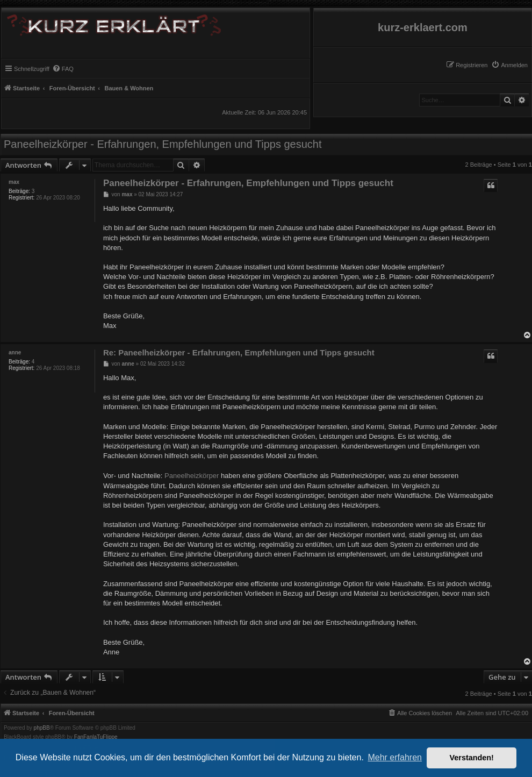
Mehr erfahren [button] (395, 757)
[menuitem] (509, 65)
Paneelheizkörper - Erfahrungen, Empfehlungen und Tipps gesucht (163, 144)
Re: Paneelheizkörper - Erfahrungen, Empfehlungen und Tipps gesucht (239, 352)
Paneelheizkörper (192, 476)
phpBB (42, 728)
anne (15, 352)
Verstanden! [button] (472, 758)
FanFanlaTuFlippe (96, 737)
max (14, 182)
